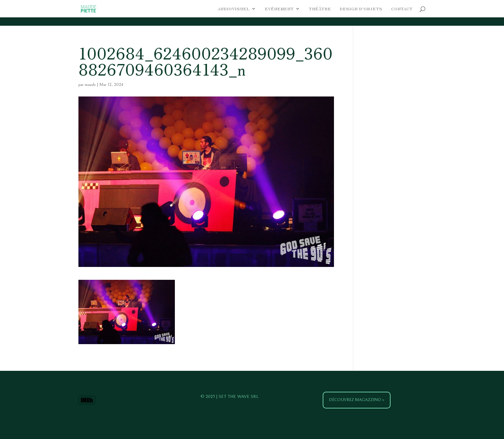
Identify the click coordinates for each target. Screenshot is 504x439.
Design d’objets (361, 9)
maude (90, 85)
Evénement (279, 9)
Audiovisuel (234, 9)
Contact (402, 9)
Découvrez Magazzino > (357, 400)
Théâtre (320, 9)
